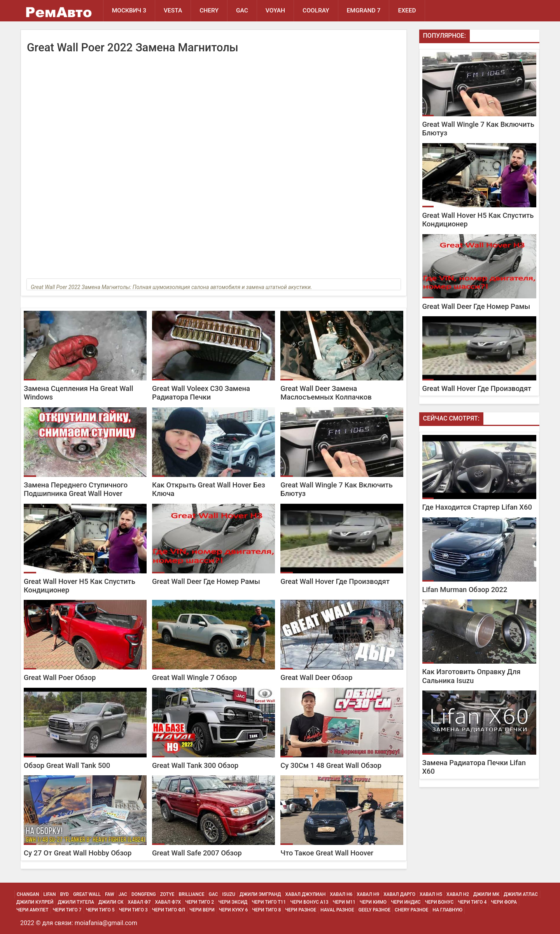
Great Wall (87, 894)
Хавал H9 (368, 894)
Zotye (167, 894)
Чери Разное (301, 910)
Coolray (316, 11)
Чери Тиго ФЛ (169, 910)
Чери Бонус (439, 902)
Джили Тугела (76, 902)
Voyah (275, 11)
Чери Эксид (233, 902)
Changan (28, 894)
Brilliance (191, 894)
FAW (110, 894)
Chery (209, 11)
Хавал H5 (431, 894)
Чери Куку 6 (234, 910)
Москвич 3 (129, 11)
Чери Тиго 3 (133, 910)
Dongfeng (144, 894)
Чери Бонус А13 (309, 902)
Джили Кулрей (35, 902)
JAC (123, 894)
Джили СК (111, 902)
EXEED (407, 11)
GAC (242, 11)
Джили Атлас (521, 894)
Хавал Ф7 (139, 902)
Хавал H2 (458, 894)
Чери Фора (504, 902)
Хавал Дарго (399, 894)
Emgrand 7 (364, 11)
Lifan (50, 894)
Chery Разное (411, 910)
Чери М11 (344, 902)
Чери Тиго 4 (472, 902)
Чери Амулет (32, 910)
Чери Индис (406, 902)
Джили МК (486, 894)
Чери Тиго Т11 (269, 902)
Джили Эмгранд (260, 894)
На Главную (447, 910)
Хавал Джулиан (305, 894)
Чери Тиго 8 (266, 910)
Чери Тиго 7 (67, 910)
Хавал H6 (341, 894)
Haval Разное (337, 910)
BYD (65, 894)
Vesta (173, 11)
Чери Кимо (373, 902)
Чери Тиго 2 (199, 902)
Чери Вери (202, 910)
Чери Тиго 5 (100, 910)
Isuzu (229, 894)
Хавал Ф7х (168, 902)
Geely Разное (374, 910)
